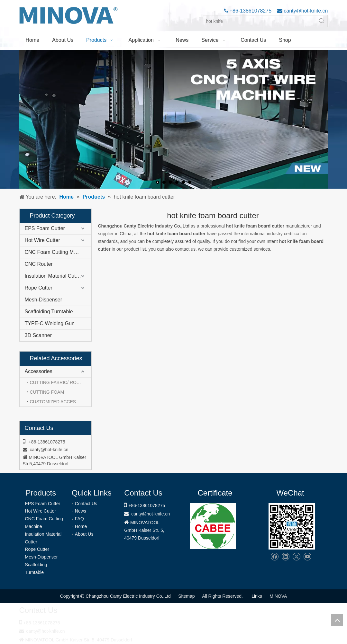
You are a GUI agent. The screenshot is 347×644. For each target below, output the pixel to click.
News (81, 511)
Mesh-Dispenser (43, 300)
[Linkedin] (285, 557)
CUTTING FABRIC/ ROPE (56, 382)
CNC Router (39, 264)
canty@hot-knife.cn (305, 11)
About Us (84, 534)
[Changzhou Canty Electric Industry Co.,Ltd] (292, 526)
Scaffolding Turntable (49, 312)
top (337, 620)
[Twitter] (296, 557)
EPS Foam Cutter (45, 228)
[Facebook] (274, 557)
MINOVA (278, 596)
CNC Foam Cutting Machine (57, 252)
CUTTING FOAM (47, 392)
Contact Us (86, 504)
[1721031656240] (213, 526)
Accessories (39, 371)
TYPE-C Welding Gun (50, 323)
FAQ (79, 519)
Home (81, 526)
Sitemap (186, 596)
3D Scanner (38, 335)
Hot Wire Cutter (42, 240)
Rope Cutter (39, 288)
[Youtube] (307, 557)
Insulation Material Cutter (53, 276)
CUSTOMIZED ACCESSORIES (61, 402)
